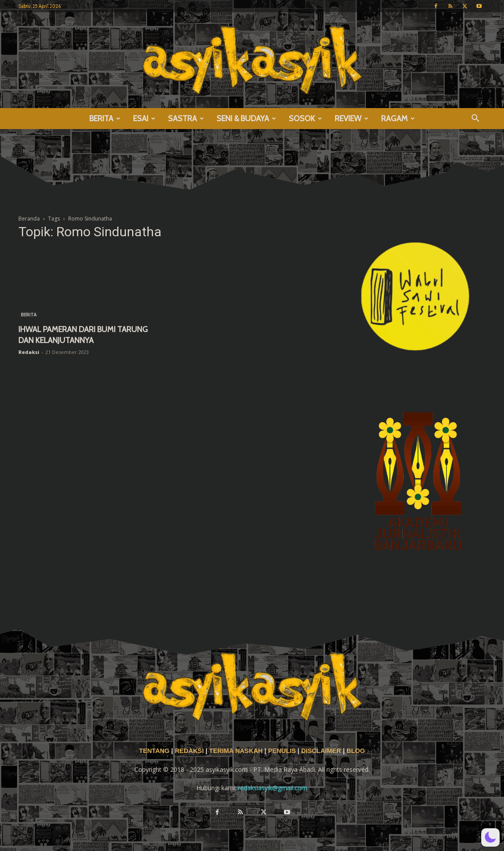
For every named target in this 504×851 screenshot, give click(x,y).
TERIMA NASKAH (237, 751)
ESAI (144, 119)
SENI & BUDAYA (246, 119)
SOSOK (305, 119)
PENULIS (283, 751)
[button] (475, 119)
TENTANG (155, 751)
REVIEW (352, 119)
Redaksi (29, 352)
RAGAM (398, 119)
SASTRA (186, 119)
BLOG (356, 751)
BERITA (105, 119)
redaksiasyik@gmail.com (273, 788)
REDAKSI (189, 751)
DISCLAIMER (321, 751)
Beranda (29, 219)
